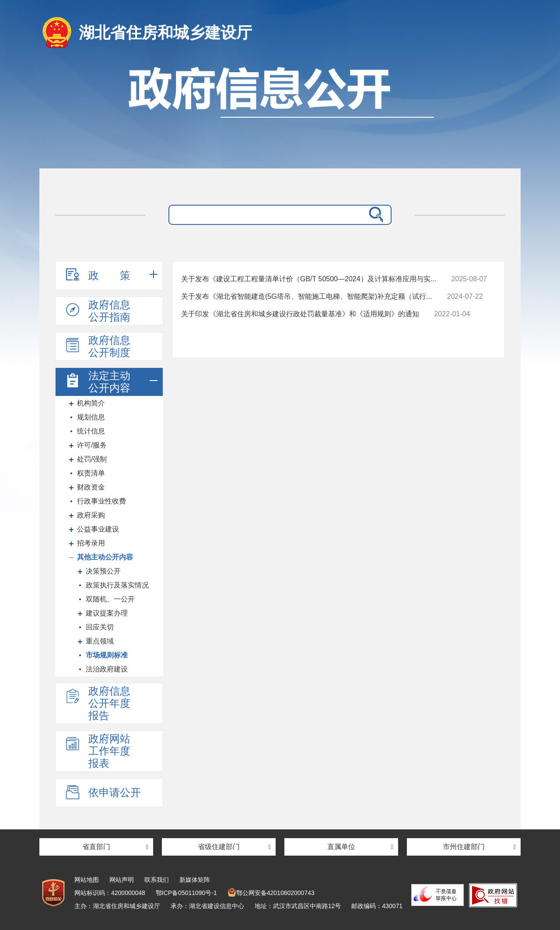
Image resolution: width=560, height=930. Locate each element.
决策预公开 (103, 571)
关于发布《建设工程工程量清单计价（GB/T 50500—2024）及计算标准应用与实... (309, 279)
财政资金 (91, 487)
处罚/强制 (92, 459)
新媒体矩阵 (195, 880)
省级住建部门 (219, 847)
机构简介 (91, 403)
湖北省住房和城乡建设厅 (165, 33)
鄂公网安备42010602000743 (271, 893)
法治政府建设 (107, 669)
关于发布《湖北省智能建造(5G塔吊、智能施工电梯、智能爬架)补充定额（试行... (306, 296)
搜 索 (374, 215)
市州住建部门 (464, 847)
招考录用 (91, 543)
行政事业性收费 (101, 501)
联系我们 (157, 880)
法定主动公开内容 (97, 382)
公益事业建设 (98, 529)
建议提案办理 (107, 613)
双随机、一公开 (110, 599)
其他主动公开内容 (105, 557)
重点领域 (100, 641)
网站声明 (122, 880)
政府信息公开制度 (97, 346)
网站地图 (87, 880)
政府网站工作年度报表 (97, 751)
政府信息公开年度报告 (97, 703)
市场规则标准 (107, 655)
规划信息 (91, 417)
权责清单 (91, 473)
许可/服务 (92, 445)
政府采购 (91, 515)
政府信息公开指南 (97, 311)
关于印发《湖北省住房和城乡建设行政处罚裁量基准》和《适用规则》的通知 (300, 314)
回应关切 (100, 627)
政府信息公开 (280, 117)
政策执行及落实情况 (117, 585)
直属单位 (341, 847)
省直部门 (96, 847)
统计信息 (91, 431)
